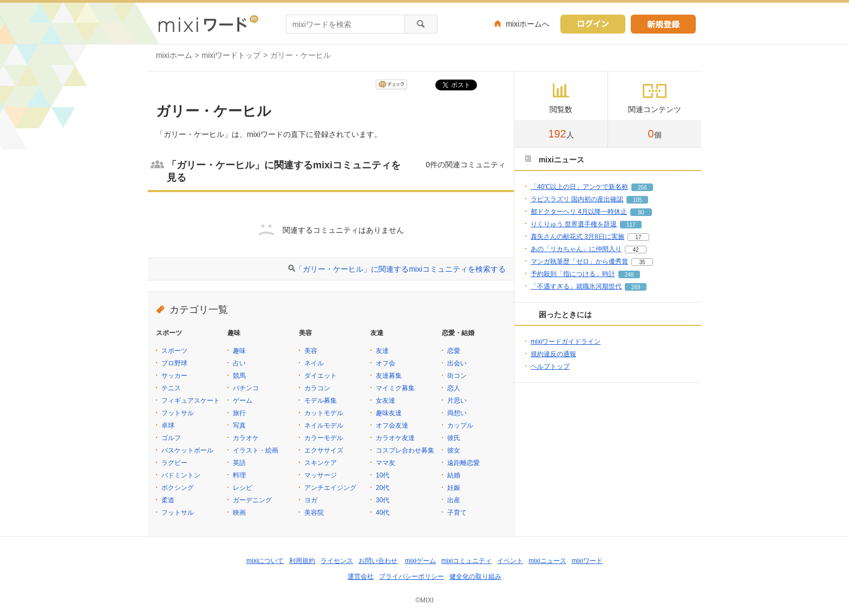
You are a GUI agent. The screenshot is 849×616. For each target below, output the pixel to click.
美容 (311, 351)
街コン (457, 376)
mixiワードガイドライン (566, 342)
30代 (383, 500)
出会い (457, 363)
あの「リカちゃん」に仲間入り (576, 249)
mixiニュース (547, 561)
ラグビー (174, 463)
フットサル (178, 413)
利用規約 (302, 561)
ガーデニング (252, 500)
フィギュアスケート (191, 401)
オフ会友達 (392, 425)
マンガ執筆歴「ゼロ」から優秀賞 (579, 261)
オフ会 (386, 363)
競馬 (239, 376)
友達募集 (389, 376)
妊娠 (454, 488)
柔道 (168, 500)
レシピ (243, 488)
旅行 (239, 413)
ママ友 (386, 463)
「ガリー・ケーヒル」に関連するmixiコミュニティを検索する (400, 269)
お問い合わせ (378, 561)
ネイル (314, 363)
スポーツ (174, 351)
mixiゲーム (420, 561)
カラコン (317, 388)
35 (642, 262)
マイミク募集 (395, 388)
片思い (457, 401)
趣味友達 (389, 413)
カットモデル (324, 413)
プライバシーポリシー (412, 576)
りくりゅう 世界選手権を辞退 (574, 224)
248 (629, 275)
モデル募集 (321, 401)
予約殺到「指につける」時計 (573, 274)
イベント (510, 561)
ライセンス (337, 561)
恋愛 (454, 351)
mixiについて (265, 561)
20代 (383, 488)
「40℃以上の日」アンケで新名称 (579, 187)
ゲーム (243, 401)
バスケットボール (187, 450)
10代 (383, 475)
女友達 (386, 401)
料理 (239, 475)
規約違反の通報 (553, 354)
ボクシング (178, 488)
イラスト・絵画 (256, 450)
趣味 (239, 351)
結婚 (454, 475)
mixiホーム (174, 55)
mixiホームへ (528, 24)
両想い (457, 413)
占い (239, 363)
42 (635, 250)
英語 (239, 463)
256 (642, 188)
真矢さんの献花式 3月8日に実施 (577, 237)
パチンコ (246, 388)
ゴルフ (171, 438)
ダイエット (321, 376)
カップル (460, 425)
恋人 (454, 388)
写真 (239, 425)
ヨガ (311, 500)
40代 (383, 513)
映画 (239, 513)
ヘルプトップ (550, 366)
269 (636, 287)
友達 (382, 351)
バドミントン (181, 475)
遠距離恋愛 (463, 463)
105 (638, 200)
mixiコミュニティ (466, 561)
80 (641, 212)
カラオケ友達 (395, 438)
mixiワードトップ (231, 55)
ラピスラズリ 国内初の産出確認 (577, 199)
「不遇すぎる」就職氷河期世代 (576, 286)
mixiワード (587, 561)
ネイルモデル (324, 425)
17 (638, 237)
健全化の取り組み (475, 576)
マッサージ (321, 475)
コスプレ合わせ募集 (405, 450)
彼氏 (454, 438)
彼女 (454, 450)
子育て (457, 513)
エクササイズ (324, 450)
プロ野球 (174, 363)
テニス (171, 388)
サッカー (174, 376)
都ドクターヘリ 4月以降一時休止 (579, 212)
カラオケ (246, 438)
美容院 (314, 513)
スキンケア (321, 463)
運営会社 (361, 576)
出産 (454, 500)
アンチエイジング (330, 488)
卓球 (168, 425)
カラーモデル (324, 438)
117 (631, 225)
